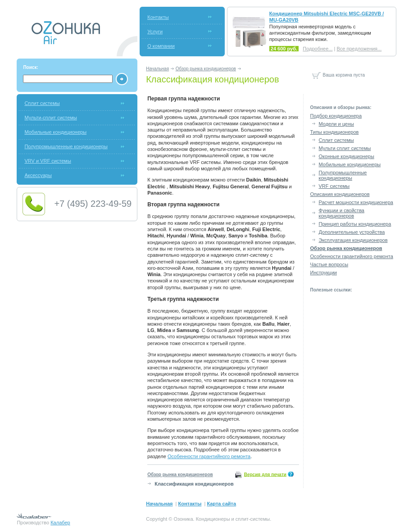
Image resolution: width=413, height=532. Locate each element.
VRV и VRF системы (48, 161)
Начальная (157, 69)
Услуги (155, 32)
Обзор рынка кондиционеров (206, 69)
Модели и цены (336, 124)
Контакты (158, 17)
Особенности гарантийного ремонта (209, 456)
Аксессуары (38, 175)
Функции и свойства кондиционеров (342, 213)
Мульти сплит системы (345, 148)
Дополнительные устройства (352, 232)
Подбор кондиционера (336, 116)
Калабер (60, 523)
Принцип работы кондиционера (355, 224)
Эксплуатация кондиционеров (353, 240)
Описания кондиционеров (340, 194)
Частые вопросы (329, 264)
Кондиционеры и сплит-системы (233, 519)
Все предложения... (359, 49)
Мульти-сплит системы (50, 118)
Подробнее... (318, 49)
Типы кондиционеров (335, 132)
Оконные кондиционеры (347, 156)
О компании (161, 46)
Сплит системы (42, 103)
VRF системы (334, 186)
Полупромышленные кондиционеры (66, 146)
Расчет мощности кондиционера (356, 202)
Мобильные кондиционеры (55, 132)
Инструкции (324, 273)
